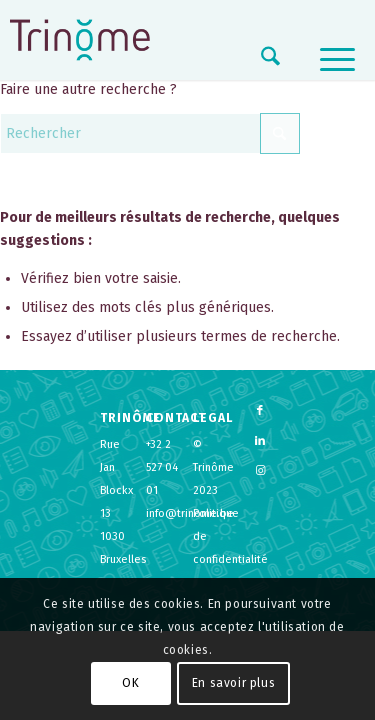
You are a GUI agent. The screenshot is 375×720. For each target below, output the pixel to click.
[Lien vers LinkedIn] (260, 441)
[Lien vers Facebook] (260, 411)
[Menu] (327, 60)
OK (130, 683)
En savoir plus (233, 683)
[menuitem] (260, 60)
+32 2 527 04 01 (162, 467)
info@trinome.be (190, 513)
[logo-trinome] (80, 40)
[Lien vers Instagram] (260, 471)
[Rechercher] (260, 60)
